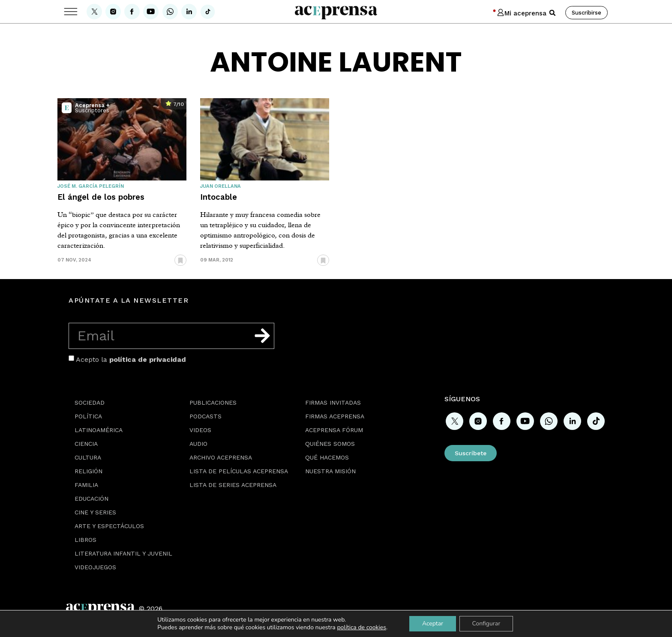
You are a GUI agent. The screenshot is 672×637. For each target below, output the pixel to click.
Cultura (88, 457)
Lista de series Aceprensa (233, 485)
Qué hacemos (327, 457)
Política (88, 416)
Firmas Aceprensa (335, 416)
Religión (88, 471)
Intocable (219, 197)
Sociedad (90, 403)
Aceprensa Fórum (334, 430)
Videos (200, 430)
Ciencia (86, 444)
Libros (85, 540)
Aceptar (432, 623)
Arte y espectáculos (109, 526)
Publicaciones (213, 403)
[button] (552, 13)
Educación (91, 499)
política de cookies (361, 627)
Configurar (486, 623)
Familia (86, 485)
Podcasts (205, 416)
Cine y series (95, 512)
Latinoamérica (99, 430)
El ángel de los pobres (101, 197)
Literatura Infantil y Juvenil (123, 553)
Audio (198, 444)
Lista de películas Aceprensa (239, 471)
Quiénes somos (330, 444)
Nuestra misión (330, 471)
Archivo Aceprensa (221, 457)
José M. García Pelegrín (91, 186)
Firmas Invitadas (333, 403)
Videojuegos (95, 567)
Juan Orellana (220, 186)
